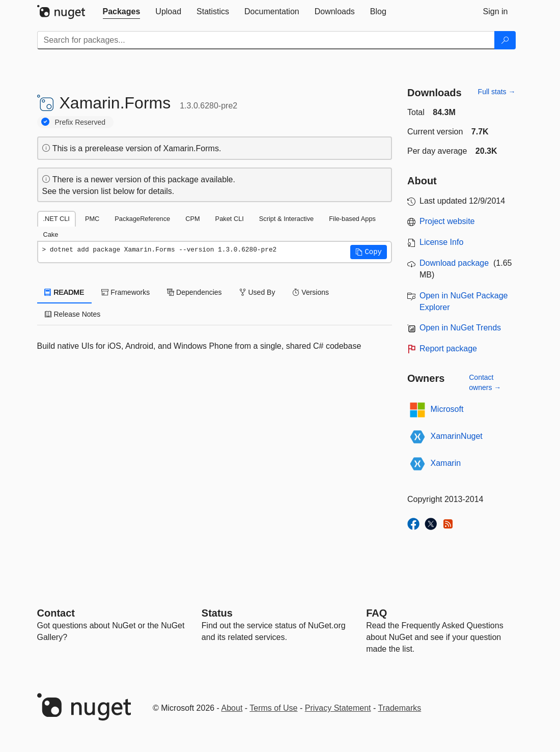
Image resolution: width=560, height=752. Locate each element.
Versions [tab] (311, 292)
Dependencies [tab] (194, 292)
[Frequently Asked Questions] (376, 613)
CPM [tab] (192, 219)
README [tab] (65, 292)
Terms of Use (273, 708)
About (232, 708)
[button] (369, 252)
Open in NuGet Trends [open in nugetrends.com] (460, 328)
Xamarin (446, 463)
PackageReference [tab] (142, 219)
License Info (441, 242)
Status (217, 613)
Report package (448, 349)
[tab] (122, 12)
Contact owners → (485, 382)
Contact (56, 613)
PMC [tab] (92, 219)
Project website (447, 221)
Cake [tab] (51, 234)
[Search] (505, 40)
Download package (454, 263)
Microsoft (447, 409)
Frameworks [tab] (125, 292)
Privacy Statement (338, 708)
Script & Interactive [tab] (286, 219)
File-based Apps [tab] (352, 219)
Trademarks (400, 708)
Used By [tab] (257, 292)
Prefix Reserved (80, 122)
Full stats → (497, 92)
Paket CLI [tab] (230, 219)
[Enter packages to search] (266, 40)
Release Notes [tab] (73, 314)
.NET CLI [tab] (57, 219)
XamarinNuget (457, 436)
